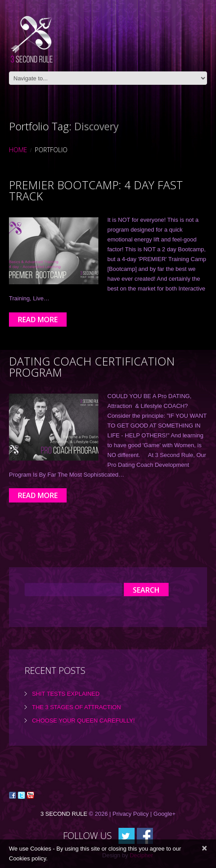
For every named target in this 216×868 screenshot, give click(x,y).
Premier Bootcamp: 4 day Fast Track (96, 190)
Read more (38, 320)
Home (18, 150)
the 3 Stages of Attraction (76, 707)
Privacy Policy (131, 814)
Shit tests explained (66, 694)
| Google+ (163, 814)
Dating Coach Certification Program (92, 367)
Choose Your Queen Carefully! (83, 721)
